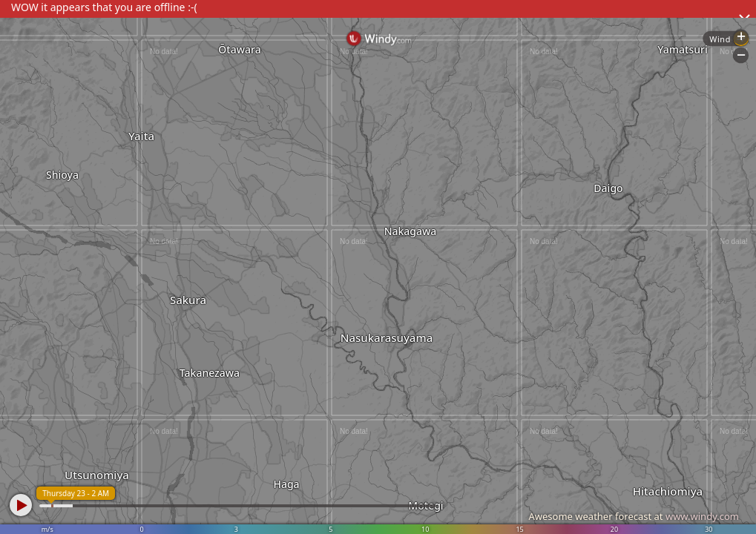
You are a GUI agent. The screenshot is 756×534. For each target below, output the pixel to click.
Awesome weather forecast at (634, 516)
